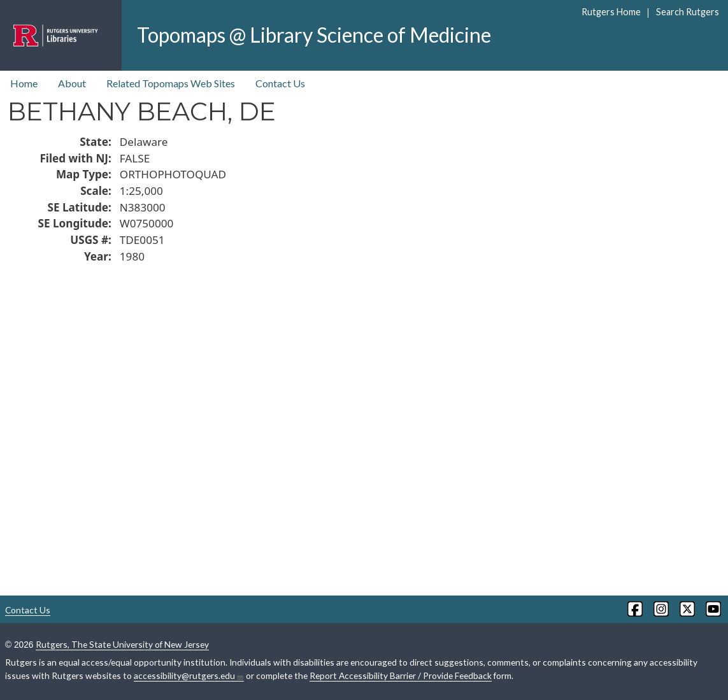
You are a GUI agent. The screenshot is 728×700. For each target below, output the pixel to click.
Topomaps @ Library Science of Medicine (314, 35)
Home (24, 83)
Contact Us (280, 83)
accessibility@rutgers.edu (189, 676)
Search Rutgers (688, 12)
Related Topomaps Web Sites (171, 83)
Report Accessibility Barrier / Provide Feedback (401, 675)
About (72, 83)
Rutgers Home (611, 12)
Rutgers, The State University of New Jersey (122, 644)
